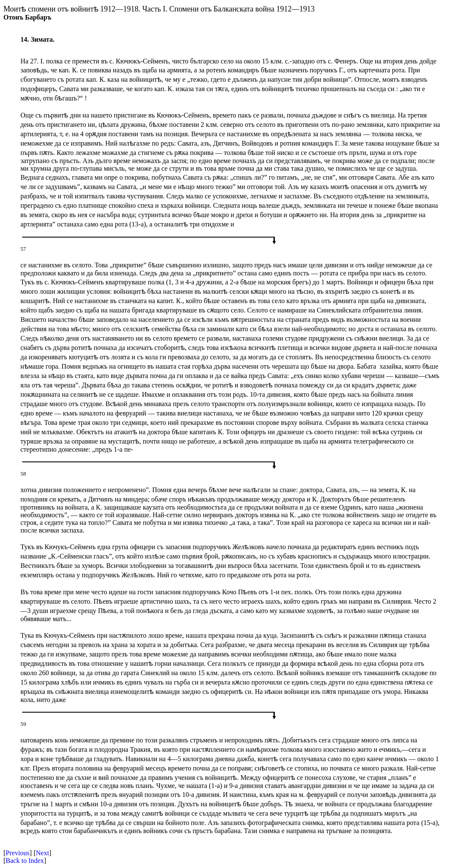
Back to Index (25, 861)
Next (42, 853)
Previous (17, 853)
